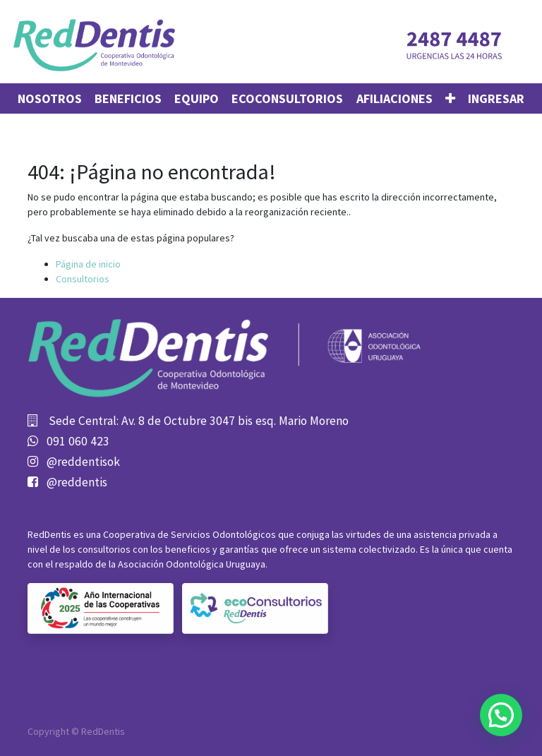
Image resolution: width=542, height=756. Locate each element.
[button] (450, 98)
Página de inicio (88, 264)
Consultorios (83, 279)
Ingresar (496, 98)
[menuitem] (50, 98)
